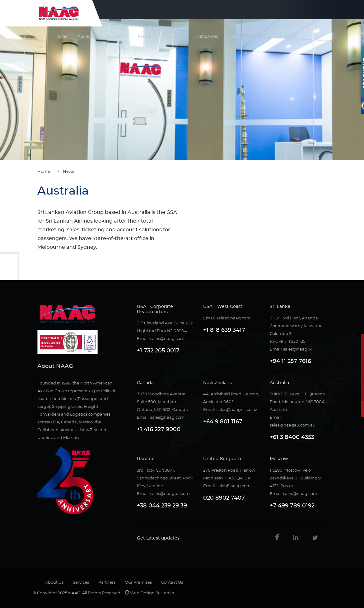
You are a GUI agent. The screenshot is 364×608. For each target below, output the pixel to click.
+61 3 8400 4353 (292, 437)
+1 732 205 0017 (158, 351)
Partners (147, 36)
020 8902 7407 (224, 498)
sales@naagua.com (170, 494)
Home (61, 36)
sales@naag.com (167, 339)
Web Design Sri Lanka (149, 593)
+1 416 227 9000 (159, 430)
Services (115, 36)
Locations (175, 36)
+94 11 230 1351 (293, 342)
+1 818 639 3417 (224, 330)
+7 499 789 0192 (292, 506)
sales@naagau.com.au (293, 425)
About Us (87, 36)
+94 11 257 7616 (290, 361)
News (67, 172)
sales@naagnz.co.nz (237, 410)
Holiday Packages (246, 36)
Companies (207, 36)
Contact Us (286, 36)
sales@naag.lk (297, 349)
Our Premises (138, 583)
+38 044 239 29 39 (162, 506)
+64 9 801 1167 (223, 422)
